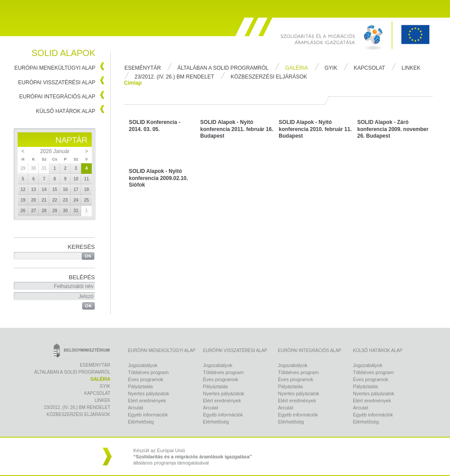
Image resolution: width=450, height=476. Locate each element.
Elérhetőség (141, 422)
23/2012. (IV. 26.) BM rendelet (174, 77)
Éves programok (146, 379)
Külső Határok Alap (66, 111)
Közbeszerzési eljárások (269, 77)
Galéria (296, 68)
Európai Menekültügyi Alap (55, 68)
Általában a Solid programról (223, 68)
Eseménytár (143, 68)
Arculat (135, 408)
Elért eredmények (147, 401)
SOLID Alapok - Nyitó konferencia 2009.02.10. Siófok (158, 178)
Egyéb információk (148, 415)
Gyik (331, 68)
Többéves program (148, 372)
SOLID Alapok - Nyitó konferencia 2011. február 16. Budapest (237, 129)
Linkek (411, 68)
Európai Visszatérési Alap (57, 82)
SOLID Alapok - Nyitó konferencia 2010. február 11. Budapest (315, 129)
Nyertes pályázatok (149, 394)
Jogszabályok (143, 365)
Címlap (133, 83)
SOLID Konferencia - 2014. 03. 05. (155, 126)
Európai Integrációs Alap (58, 97)
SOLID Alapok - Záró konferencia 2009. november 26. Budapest (393, 129)
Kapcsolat (369, 68)
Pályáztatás (141, 386)
